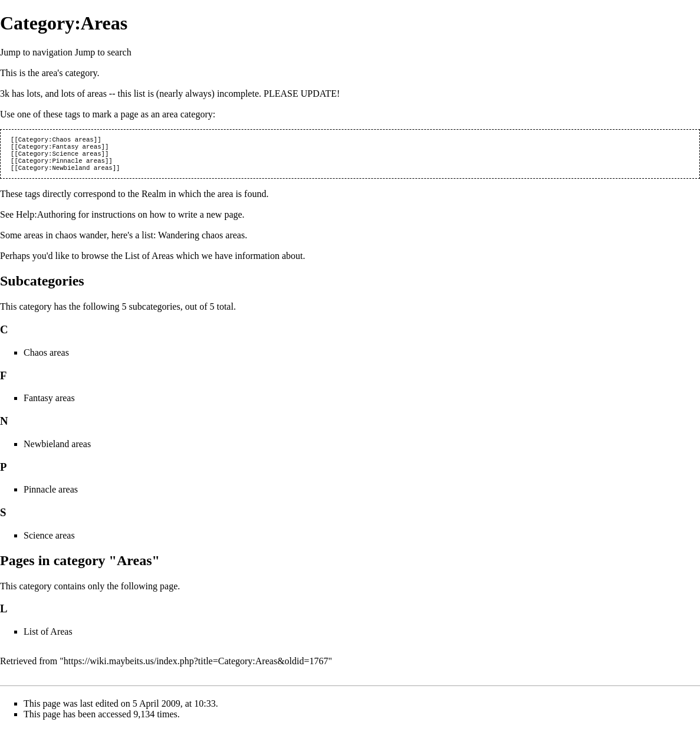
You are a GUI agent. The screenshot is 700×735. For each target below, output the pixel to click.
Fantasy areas (49, 404)
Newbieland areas (57, 450)
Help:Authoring (46, 220)
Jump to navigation (36, 52)
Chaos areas (46, 358)
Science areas (49, 541)
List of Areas (149, 262)
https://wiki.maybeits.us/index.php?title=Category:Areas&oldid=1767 (196, 667)
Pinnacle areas (51, 495)
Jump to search (103, 52)
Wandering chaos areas (201, 241)
